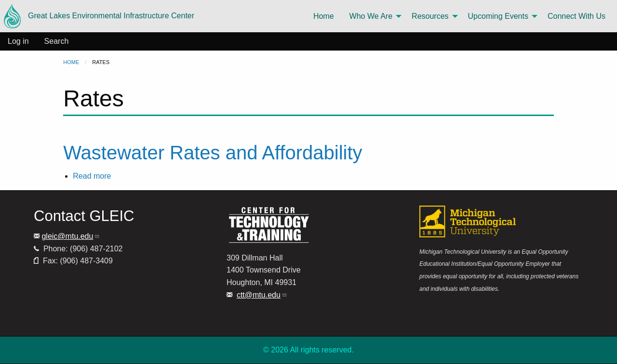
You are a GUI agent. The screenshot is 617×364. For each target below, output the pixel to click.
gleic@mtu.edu (71, 236)
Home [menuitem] (324, 16)
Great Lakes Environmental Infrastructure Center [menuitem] (99, 16)
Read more (92, 176)
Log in (18, 41)
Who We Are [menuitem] (371, 16)
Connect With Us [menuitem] (577, 16)
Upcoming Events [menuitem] (498, 16)
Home (71, 62)
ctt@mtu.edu (262, 295)
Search (57, 41)
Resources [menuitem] (430, 16)
